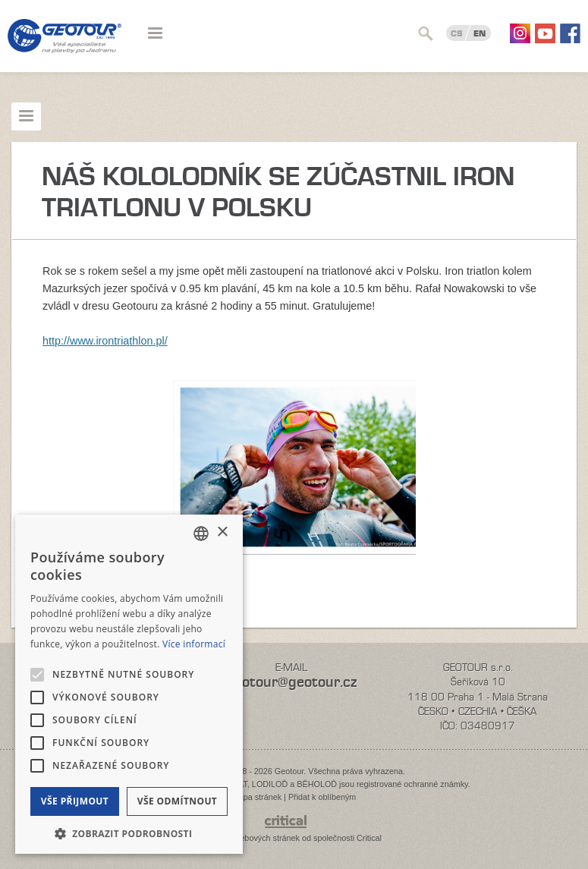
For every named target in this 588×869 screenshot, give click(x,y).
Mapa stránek (257, 797)
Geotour (64, 46)
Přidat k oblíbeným (322, 797)
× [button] (222, 532)
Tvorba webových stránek (253, 838)
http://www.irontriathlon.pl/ (105, 341)
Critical (369, 838)
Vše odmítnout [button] (177, 801)
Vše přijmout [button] (75, 801)
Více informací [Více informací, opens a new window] (194, 644)
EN (480, 33)
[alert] (129, 684)
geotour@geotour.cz (291, 682)
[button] (129, 832)
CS (457, 33)
